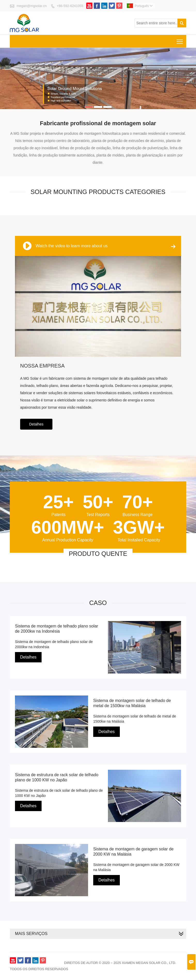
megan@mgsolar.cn (32, 6)
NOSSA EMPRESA (42, 366)
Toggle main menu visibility (180, 40)
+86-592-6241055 (70, 6)
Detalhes (36, 424)
